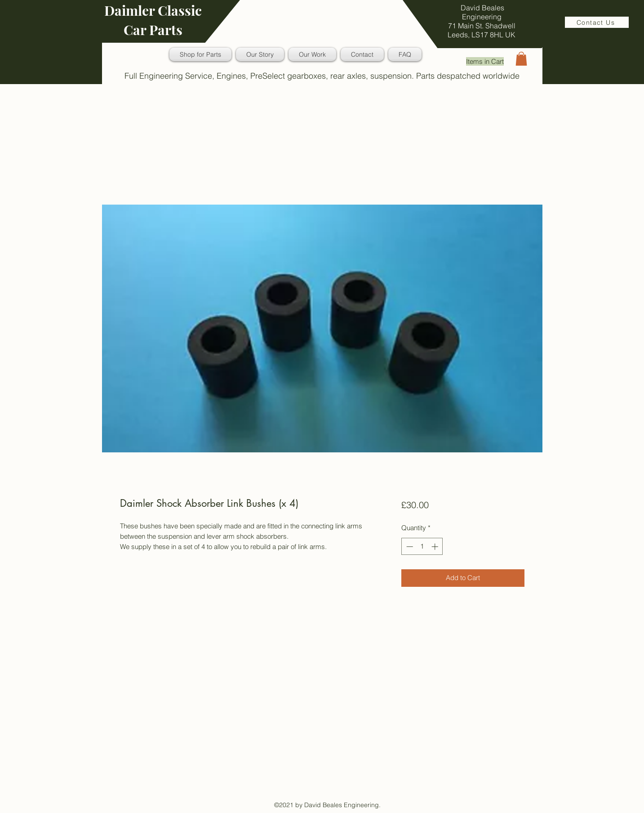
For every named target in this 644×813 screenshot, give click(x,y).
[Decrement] (409, 547)
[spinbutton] (422, 547)
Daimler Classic (153, 10)
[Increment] (436, 547)
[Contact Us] (597, 22)
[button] (521, 59)
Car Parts (153, 30)
